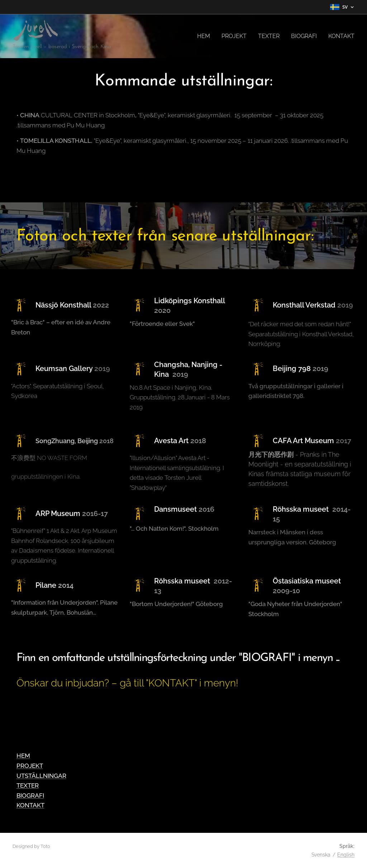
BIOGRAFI (30, 796)
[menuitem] (206, 36)
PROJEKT (30, 766)
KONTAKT (30, 805)
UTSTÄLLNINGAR (41, 776)
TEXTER (28, 785)
